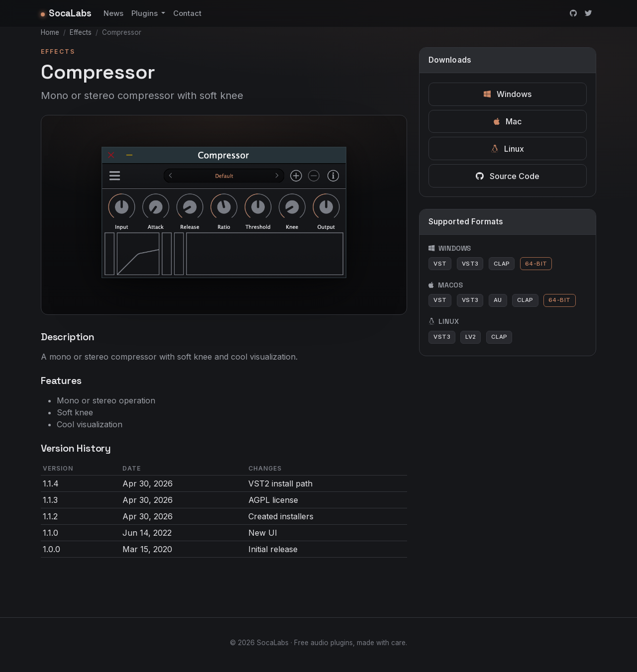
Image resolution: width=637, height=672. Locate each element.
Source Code (508, 176)
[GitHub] (573, 13)
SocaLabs (66, 13)
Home (50, 32)
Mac (508, 121)
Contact (187, 13)
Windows (508, 94)
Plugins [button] (146, 13)
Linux (508, 149)
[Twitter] (588, 13)
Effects (81, 32)
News (113, 13)
